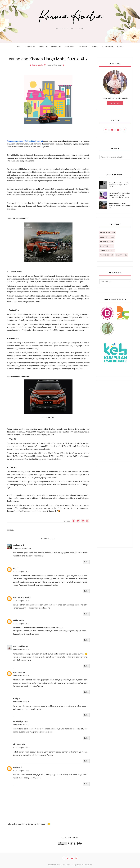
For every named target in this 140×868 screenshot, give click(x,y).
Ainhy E (16, 699)
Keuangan (104, 242)
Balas (86, 562)
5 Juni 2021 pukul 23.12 (21, 702)
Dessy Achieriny (20, 647)
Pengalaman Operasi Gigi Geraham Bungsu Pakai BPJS (119, 185)
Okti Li (16, 569)
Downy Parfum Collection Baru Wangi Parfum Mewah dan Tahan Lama (119, 195)
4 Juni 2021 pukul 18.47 (21, 572)
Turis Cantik (19, 546)
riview (119, 255)
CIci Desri (18, 768)
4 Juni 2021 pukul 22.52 (21, 601)
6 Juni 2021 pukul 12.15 (21, 771)
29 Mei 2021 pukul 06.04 (22, 549)
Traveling (105, 255)
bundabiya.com (20, 722)
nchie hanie (18, 621)
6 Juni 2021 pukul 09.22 (22, 748)
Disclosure (88, 865)
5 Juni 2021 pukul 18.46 (21, 676)
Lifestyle (104, 246)
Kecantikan (105, 233)
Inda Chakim (19, 673)
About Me (115, 103)
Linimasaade (19, 745)
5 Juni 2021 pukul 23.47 (21, 725)
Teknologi (105, 251)
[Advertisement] (115, 421)
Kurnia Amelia (65, 865)
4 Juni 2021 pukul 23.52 (21, 624)
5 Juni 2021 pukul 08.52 (21, 650)
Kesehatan (105, 237)
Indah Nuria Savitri (22, 598)
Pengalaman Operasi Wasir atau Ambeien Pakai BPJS (120, 205)
